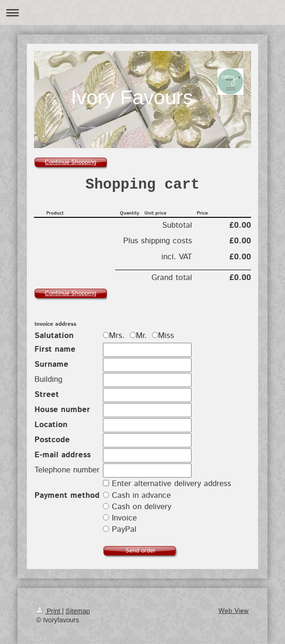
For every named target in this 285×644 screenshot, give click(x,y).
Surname (51, 364)
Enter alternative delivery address (172, 484)
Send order (141, 551)
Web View (234, 611)
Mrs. (115, 336)
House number (62, 410)
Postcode (52, 440)
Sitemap (78, 611)
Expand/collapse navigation (142, 12)
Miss (163, 336)
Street (47, 395)
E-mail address (63, 455)
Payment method (67, 495)
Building (48, 380)
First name (55, 349)
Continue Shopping (71, 162)
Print (49, 611)
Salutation (54, 336)
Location (51, 425)
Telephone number (67, 470)
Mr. (140, 336)
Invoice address (55, 324)
